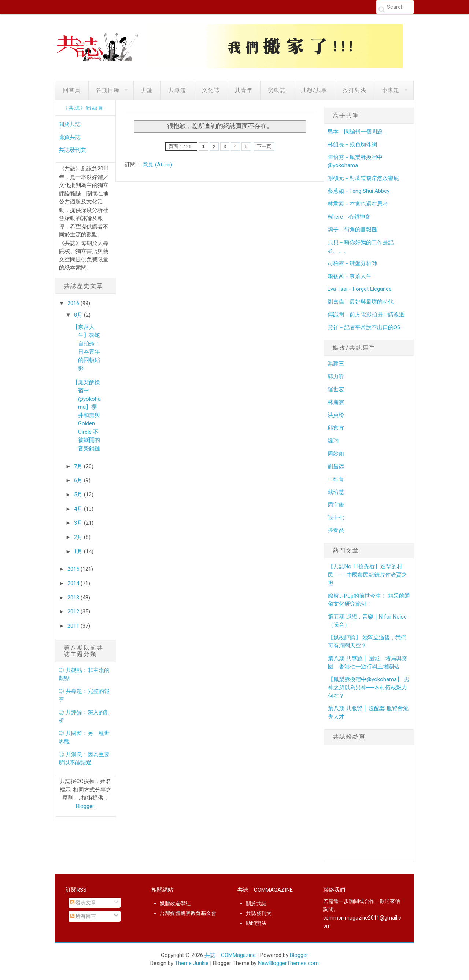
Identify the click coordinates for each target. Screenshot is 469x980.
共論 (147, 90)
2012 (74, 612)
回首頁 (72, 90)
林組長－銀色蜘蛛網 (352, 144)
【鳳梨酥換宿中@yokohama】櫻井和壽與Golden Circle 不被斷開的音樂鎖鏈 (87, 415)
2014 (74, 583)
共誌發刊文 (72, 150)
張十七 (336, 518)
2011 (74, 626)
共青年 (244, 90)
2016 (74, 303)
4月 (79, 509)
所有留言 (83, 916)
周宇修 (336, 505)
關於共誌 (70, 124)
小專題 (391, 90)
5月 (79, 495)
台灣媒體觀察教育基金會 (188, 913)
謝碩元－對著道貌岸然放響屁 (363, 178)
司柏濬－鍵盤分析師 (352, 263)
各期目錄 (108, 90)
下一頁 (264, 146)
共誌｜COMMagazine (230, 955)
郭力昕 (336, 377)
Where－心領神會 (349, 217)
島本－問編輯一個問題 (355, 132)
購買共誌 (70, 137)
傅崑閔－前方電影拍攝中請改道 (366, 315)
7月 (79, 466)
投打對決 (355, 90)
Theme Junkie (192, 963)
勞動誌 (277, 90)
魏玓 (333, 441)
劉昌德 (336, 466)
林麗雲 (336, 402)
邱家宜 (336, 428)
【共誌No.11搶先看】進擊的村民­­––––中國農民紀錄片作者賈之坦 (368, 575)
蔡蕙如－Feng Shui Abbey (359, 191)
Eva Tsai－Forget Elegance (360, 289)
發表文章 (83, 903)
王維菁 (336, 479)
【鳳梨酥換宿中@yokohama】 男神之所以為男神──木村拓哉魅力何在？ (369, 688)
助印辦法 (256, 923)
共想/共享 (314, 90)
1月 (79, 551)
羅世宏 (336, 389)
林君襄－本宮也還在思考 (358, 204)
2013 (74, 598)
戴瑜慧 (336, 492)
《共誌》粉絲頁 (83, 108)
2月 (79, 537)
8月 (79, 315)
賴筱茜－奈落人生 (350, 276)
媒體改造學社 (175, 903)
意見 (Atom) (157, 165)
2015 (74, 569)
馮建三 (336, 364)
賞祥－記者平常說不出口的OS (364, 327)
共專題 (177, 90)
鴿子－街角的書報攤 (352, 230)
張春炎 (336, 530)
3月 (79, 523)
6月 (79, 480)
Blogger (85, 806)
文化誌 (211, 90)
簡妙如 (336, 454)
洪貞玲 (336, 415)
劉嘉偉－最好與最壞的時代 (361, 302)
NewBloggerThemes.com (288, 963)
